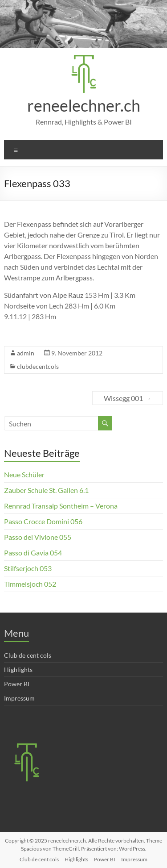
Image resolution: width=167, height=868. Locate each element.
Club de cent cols (28, 655)
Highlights (18, 670)
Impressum (19, 698)
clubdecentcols (38, 366)
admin (26, 353)
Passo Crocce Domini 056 (43, 521)
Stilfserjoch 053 (28, 568)
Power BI (17, 684)
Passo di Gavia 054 (33, 553)
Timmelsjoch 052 (30, 584)
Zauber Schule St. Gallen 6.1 (46, 490)
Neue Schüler (24, 474)
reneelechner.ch (84, 105)
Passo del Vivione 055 (38, 537)
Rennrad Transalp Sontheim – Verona (61, 506)
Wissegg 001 (128, 398)
